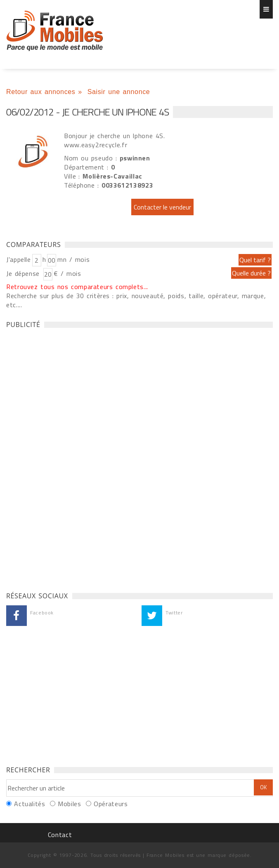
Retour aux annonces (41, 92)
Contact (60, 835)
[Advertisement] (68, 458)
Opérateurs (111, 804)
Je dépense (24, 273)
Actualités (30, 804)
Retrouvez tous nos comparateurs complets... (77, 287)
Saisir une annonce (119, 92)
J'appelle (19, 259)
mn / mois (73, 259)
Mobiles (69, 804)
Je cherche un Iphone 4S (55, 31)
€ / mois (67, 273)
